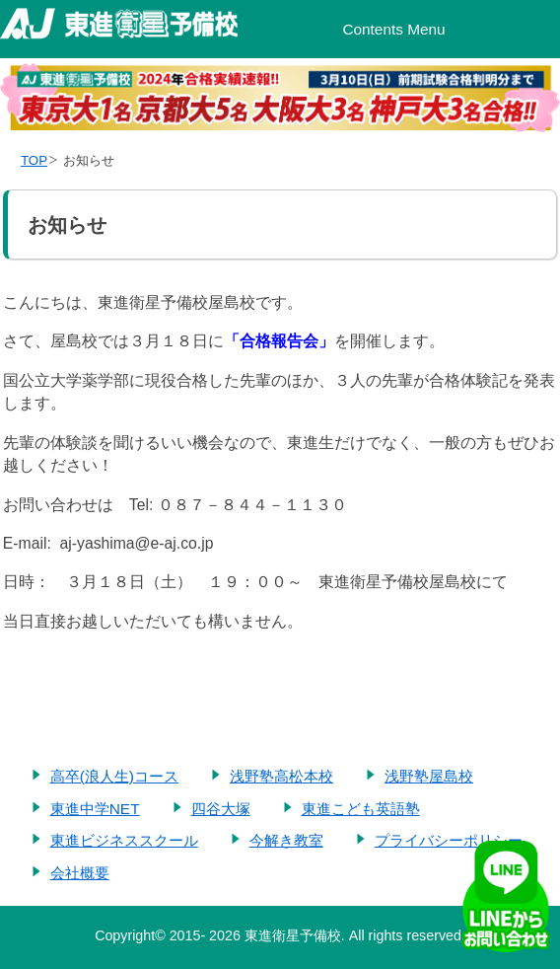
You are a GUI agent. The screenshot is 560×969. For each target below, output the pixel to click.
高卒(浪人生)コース (114, 776)
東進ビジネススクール (124, 840)
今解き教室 (286, 840)
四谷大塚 (221, 809)
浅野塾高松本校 (281, 776)
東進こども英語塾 (361, 809)
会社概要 (80, 873)
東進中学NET (95, 809)
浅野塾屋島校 (429, 776)
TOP (34, 160)
